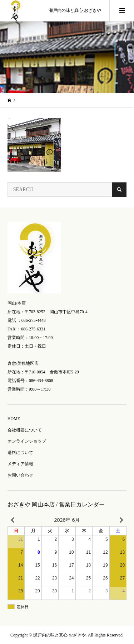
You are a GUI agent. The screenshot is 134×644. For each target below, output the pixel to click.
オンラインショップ (27, 441)
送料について (20, 453)
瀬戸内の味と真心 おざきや (75, 10)
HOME (14, 419)
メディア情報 (20, 464)
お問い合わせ (20, 475)
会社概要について (25, 430)
